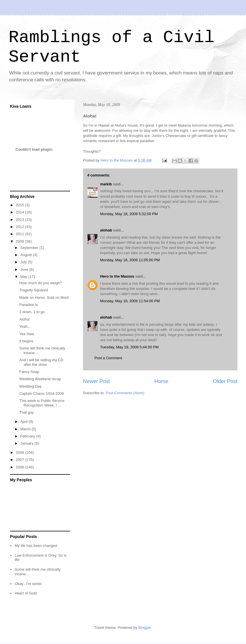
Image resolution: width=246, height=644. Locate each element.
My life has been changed (36, 546)
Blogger (145, 628)
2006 (20, 467)
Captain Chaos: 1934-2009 (41, 393)
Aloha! (24, 319)
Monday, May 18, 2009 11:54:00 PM (130, 301)
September (30, 248)
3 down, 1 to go (32, 312)
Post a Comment (108, 358)
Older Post (225, 381)
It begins (26, 341)
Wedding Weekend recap (40, 379)
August (27, 255)
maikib (106, 184)
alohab (106, 230)
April (25, 422)
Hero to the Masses (117, 276)
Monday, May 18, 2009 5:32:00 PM (129, 214)
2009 (20, 241)
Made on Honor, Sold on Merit (44, 298)
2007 (20, 460)
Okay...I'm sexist (28, 584)
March (26, 429)
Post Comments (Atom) (125, 393)
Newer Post (96, 381)
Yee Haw (27, 334)
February (28, 436)
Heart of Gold (26, 593)
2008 (20, 452)
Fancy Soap (29, 372)
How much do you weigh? (40, 283)
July (24, 262)
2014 (20, 212)
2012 (20, 227)
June (25, 269)
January (27, 443)
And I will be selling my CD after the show (41, 362)
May (24, 277)
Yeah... (25, 326)
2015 (20, 205)
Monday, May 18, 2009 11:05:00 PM (130, 260)
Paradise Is (28, 305)
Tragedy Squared (33, 290)
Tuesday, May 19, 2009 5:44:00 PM (129, 347)
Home (161, 381)
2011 (20, 234)
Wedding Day (30, 386)
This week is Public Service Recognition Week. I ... (42, 403)
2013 (20, 220)
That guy (26, 412)
